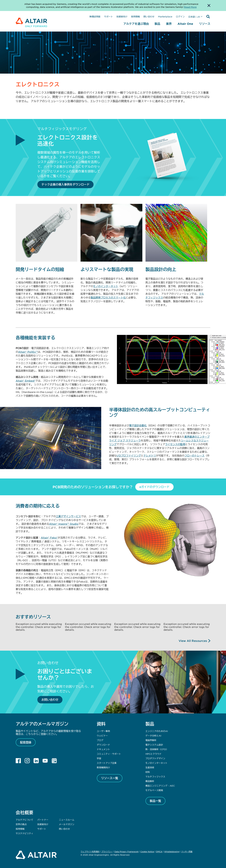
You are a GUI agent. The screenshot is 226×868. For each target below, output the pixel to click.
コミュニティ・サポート (109, 754)
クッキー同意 (187, 852)
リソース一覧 (110, 778)
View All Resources (193, 641)
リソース (205, 24)
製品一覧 (155, 801)
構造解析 (150, 781)
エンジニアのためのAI (157, 731)
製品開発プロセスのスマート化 (108, 297)
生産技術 (150, 767)
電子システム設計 (154, 745)
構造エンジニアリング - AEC (160, 786)
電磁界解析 (151, 740)
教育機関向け (103, 767)
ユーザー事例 (103, 731)
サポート (108, 16)
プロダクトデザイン (155, 758)
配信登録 (26, 742)
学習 (99, 758)
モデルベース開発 (154, 790)
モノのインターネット (106, 286)
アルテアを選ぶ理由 (136, 24)
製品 (157, 24)
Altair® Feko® (49, 537)
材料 (148, 772)
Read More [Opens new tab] (190, 7)
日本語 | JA (194, 17)
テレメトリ (150, 455)
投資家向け (122, 16)
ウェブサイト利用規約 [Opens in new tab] (90, 852)
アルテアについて (24, 820)
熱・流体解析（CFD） (157, 749)
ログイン (180, 16)
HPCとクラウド (153, 754)
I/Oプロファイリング (129, 455)
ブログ (100, 740)
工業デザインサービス (68, 516)
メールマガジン (67, 824)
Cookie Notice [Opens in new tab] (147, 852)
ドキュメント (103, 749)
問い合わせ (149, 16)
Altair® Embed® (26, 381)
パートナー (43, 820)
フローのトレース (194, 455)
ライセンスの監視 (175, 444)
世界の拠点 (21, 824)
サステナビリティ (24, 833)
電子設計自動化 (138, 425)
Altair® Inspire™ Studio (64, 524)
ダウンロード (103, 745)
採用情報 (135, 16)
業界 (169, 24)
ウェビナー (102, 736)
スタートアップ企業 (107, 763)
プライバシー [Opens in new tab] (107, 852)
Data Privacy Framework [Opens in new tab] (126, 852)
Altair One (185, 24)
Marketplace (165, 16)
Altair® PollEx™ (28, 352)
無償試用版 (95, 16)
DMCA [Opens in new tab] (159, 852)
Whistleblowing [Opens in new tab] (172, 852)
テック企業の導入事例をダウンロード (65, 184)
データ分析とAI (153, 736)
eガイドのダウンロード (154, 487)
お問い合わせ (50, 700)
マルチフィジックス (155, 777)
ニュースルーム (67, 820)
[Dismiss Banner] (209, 5)
